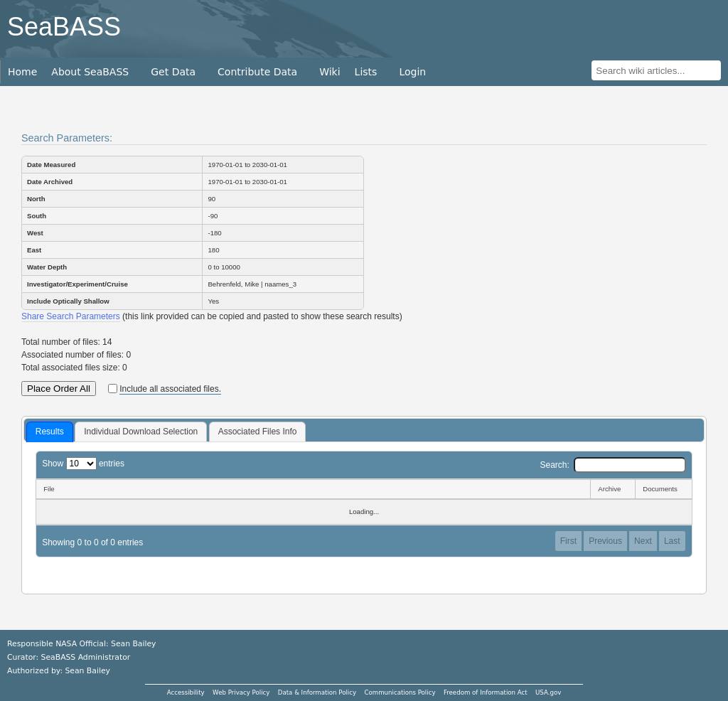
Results (50, 432)
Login (412, 72)
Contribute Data (257, 72)
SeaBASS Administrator (86, 657)
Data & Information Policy (317, 692)
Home (22, 72)
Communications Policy (400, 692)
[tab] (50, 432)
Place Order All (59, 389)
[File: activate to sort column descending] (313, 489)
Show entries (83, 464)
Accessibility (186, 692)
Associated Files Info (258, 432)
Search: (612, 465)
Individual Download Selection (141, 432)
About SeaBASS (90, 72)
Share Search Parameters (71, 316)
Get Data (173, 72)
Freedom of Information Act (486, 692)
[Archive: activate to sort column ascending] (612, 489)
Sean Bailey (87, 671)
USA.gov (548, 692)
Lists (366, 72)
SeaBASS (64, 27)
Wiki (330, 72)
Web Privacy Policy (241, 692)
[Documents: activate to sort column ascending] (664, 489)
